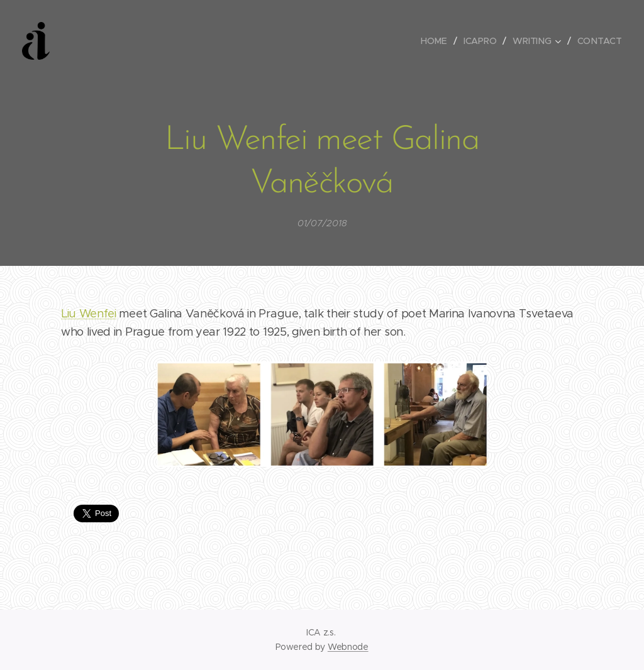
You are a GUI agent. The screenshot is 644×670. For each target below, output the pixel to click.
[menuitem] (437, 41)
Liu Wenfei (89, 314)
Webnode (348, 647)
